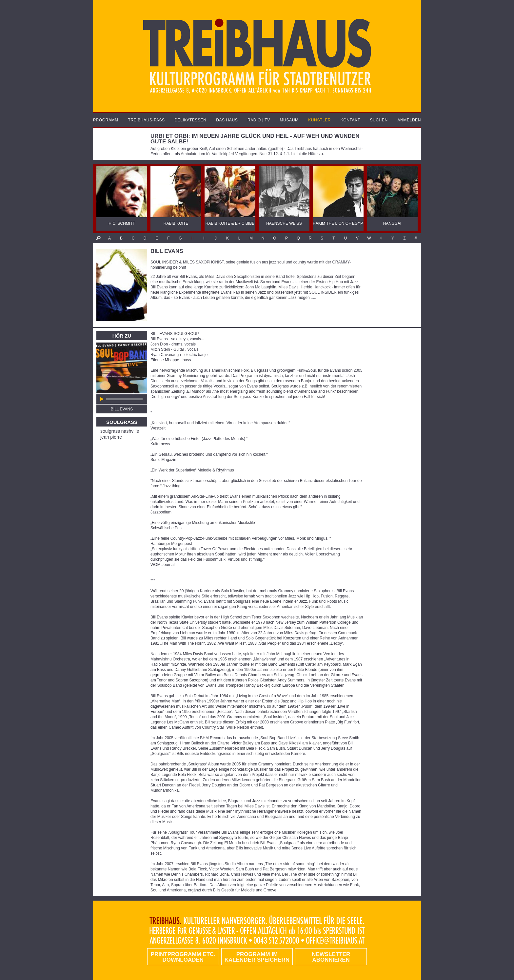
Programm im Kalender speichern (257, 957)
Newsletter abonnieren (331, 957)
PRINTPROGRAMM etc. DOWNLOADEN (183, 957)
